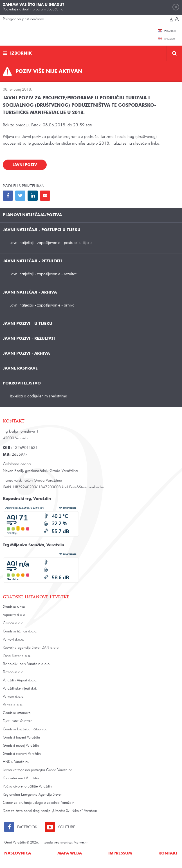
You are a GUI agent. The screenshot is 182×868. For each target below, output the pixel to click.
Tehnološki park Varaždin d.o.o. (27, 664)
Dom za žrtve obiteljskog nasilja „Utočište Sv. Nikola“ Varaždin (50, 811)
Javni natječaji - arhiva (30, 292)
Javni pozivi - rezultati (29, 339)
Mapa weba (70, 853)
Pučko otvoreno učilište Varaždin (27, 787)
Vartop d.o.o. (13, 705)
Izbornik (21, 54)
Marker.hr (81, 843)
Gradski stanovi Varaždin (22, 754)
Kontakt (168, 853)
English (170, 39)
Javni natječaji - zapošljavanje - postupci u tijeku (51, 243)
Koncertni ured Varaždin (21, 778)
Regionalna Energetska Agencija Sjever (32, 795)
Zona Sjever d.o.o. (17, 656)
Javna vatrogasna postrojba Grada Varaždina (38, 770)
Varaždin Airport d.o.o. (20, 680)
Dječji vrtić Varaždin (18, 721)
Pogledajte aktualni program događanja (34, 7)
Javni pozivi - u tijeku (28, 324)
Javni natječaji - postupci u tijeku (42, 230)
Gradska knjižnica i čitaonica (25, 729)
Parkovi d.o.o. (14, 640)
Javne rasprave (20, 368)
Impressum (120, 853)
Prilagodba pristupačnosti (23, 19)
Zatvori (176, 7)
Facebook (27, 827)
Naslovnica (18, 853)
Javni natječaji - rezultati (32, 261)
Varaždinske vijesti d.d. (20, 689)
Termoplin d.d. (14, 672)
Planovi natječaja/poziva (32, 215)
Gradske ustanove (17, 713)
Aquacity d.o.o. (14, 615)
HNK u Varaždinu (16, 762)
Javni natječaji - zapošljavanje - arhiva (42, 305)
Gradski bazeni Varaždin (21, 738)
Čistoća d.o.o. (14, 623)
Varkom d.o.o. (14, 697)
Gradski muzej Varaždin (21, 746)
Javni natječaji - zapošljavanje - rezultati (44, 274)
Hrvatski (170, 31)
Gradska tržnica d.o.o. (20, 631)
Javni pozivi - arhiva (26, 354)
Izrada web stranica (58, 843)
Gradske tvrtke (14, 607)
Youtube (66, 827)
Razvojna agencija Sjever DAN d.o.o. (31, 648)
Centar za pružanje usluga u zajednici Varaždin (39, 803)
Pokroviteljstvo (22, 383)
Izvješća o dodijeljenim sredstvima (39, 396)
